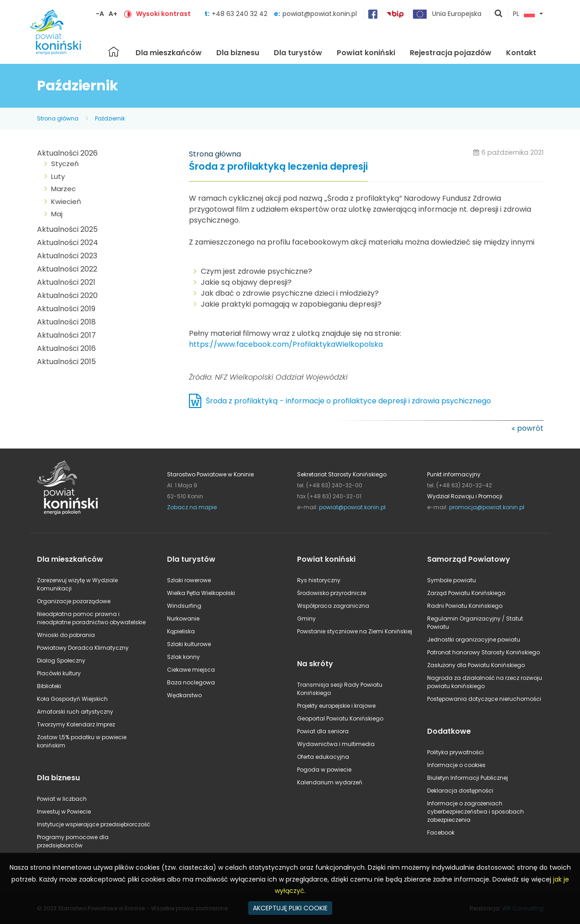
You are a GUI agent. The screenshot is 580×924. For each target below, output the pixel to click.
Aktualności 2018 (66, 322)
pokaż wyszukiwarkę (499, 14)
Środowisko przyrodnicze (332, 593)
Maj (57, 214)
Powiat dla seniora (323, 731)
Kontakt (521, 53)
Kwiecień (66, 201)
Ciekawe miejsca (191, 670)
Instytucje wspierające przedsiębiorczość (94, 824)
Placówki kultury (59, 673)
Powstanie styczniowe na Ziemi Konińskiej (355, 631)
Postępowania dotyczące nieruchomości (484, 699)
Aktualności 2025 (67, 229)
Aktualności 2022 (67, 269)
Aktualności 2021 (66, 282)
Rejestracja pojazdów (451, 53)
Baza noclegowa (191, 682)
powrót (530, 428)
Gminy (306, 619)
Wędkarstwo (184, 695)
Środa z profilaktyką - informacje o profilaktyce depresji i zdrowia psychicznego (348, 401)
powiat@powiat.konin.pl (320, 14)
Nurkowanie (183, 619)
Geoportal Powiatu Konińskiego (340, 718)
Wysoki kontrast (163, 14)
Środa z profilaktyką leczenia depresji (278, 167)
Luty (58, 176)
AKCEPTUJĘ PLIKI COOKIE (290, 908)
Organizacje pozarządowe (74, 601)
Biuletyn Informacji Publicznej (468, 778)
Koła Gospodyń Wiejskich (72, 699)
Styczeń (65, 164)
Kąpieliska (181, 631)
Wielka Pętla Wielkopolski (201, 593)
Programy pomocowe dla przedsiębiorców (73, 841)
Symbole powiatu (452, 580)
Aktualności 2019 (66, 309)
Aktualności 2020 (67, 295)
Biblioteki (49, 686)
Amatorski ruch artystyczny (75, 712)
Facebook (441, 833)
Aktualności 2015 (66, 362)
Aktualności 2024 (68, 243)
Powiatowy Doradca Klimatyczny (83, 648)
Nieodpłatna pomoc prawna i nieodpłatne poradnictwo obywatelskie (91, 618)
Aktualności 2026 (67, 153)
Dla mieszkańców (169, 53)
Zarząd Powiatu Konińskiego (466, 593)
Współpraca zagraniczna (333, 606)
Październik (110, 118)
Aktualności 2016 (66, 348)
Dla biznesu (238, 53)
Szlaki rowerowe (189, 580)
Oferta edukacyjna (323, 757)
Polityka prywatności (455, 752)
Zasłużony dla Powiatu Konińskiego (476, 665)
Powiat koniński (366, 53)
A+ (113, 14)
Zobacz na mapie (192, 507)
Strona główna (114, 52)
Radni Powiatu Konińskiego (465, 606)
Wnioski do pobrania (66, 635)
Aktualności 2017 (66, 335)
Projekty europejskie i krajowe (336, 706)
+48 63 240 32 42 (240, 14)
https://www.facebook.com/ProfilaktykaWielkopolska (286, 344)
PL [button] (524, 14)
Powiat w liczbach (62, 799)
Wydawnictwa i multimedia (336, 744)
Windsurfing (184, 606)
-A (100, 14)
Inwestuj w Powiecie (64, 812)
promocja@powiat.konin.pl (487, 507)
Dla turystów (298, 53)
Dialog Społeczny (61, 660)
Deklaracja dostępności (460, 791)
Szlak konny (183, 657)
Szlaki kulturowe (189, 644)
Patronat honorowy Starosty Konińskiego (483, 652)
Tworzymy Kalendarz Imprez (76, 724)
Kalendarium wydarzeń (330, 782)
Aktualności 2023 (67, 256)
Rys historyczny (319, 580)
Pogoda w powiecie (324, 770)
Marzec (63, 189)
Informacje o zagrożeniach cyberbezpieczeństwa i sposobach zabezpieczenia (475, 812)
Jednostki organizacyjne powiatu (474, 639)
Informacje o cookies (456, 765)
